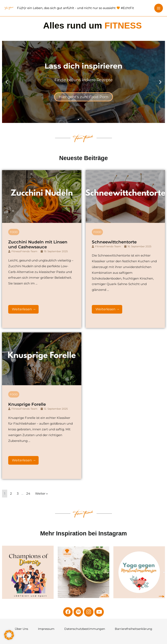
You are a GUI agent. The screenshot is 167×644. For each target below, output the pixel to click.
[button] (7, 82)
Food (14, 385)
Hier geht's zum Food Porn (83, 97)
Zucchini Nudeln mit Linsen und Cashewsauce (38, 397)
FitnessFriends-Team (24, 404)
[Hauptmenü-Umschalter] (159, 8)
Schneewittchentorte (114, 395)
